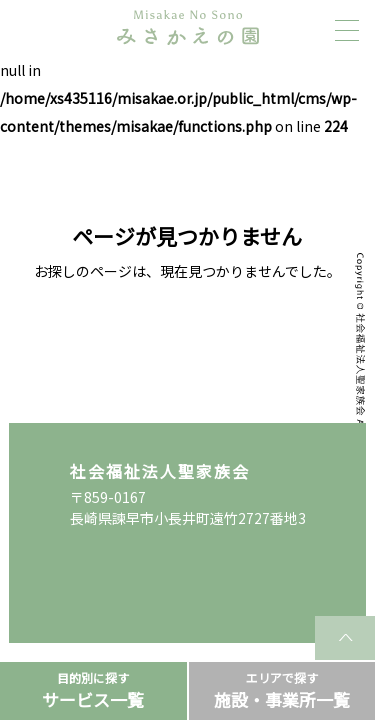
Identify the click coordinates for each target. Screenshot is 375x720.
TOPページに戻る (187, 334)
